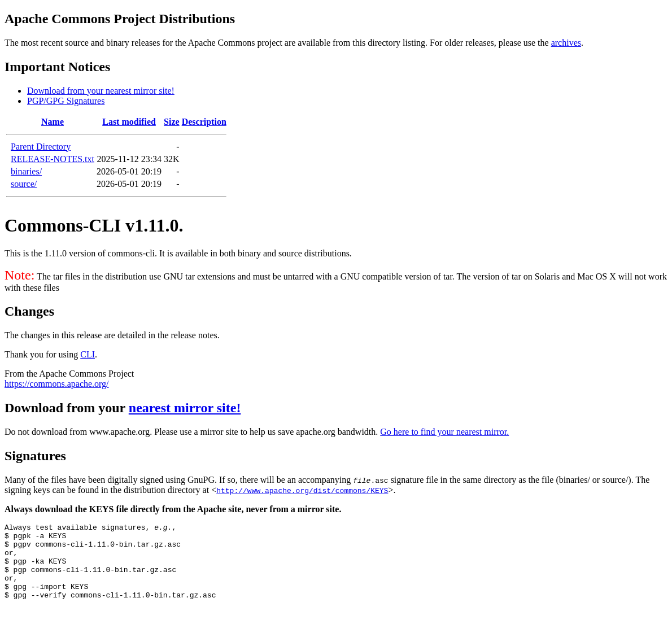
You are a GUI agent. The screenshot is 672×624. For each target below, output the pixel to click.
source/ (24, 184)
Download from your (67, 408)
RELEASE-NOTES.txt (53, 159)
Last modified (129, 122)
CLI (88, 354)
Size (172, 122)
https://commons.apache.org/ (57, 384)
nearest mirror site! (185, 408)
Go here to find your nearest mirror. (444, 432)
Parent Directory (41, 147)
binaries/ (26, 171)
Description (204, 122)
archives (566, 43)
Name (53, 122)
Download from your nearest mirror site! (101, 91)
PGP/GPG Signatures (66, 101)
